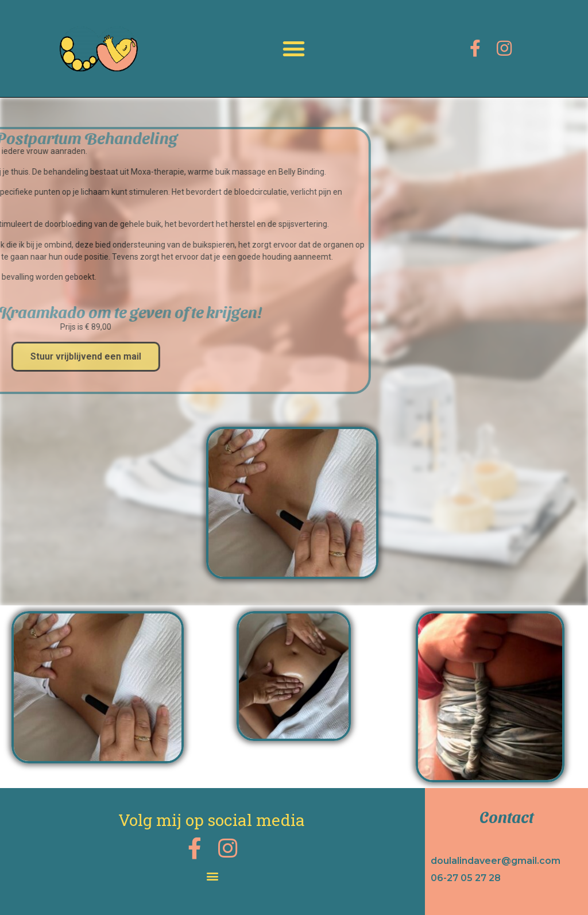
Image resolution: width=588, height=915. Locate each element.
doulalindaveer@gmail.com (496, 861)
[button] (294, 49)
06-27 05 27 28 (466, 878)
